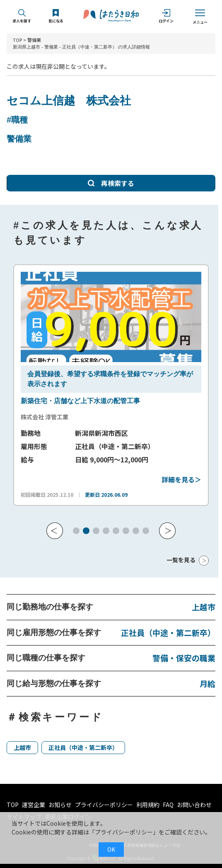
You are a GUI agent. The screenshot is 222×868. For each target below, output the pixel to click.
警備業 (34, 40)
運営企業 (34, 805)
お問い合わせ (194, 805)
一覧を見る (181, 560)
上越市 (204, 607)
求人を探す (22, 16)
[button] (55, 531)
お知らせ (60, 805)
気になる (56, 16)
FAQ (168, 805)
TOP (17, 40)
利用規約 (148, 805)
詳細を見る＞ (181, 479)
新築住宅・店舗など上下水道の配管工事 (80, 401)
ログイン (166, 16)
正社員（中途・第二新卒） (168, 632)
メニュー (200, 16)
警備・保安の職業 (184, 658)
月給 (208, 683)
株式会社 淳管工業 (45, 417)
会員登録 (41, 374)
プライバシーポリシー (104, 805)
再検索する (111, 183)
